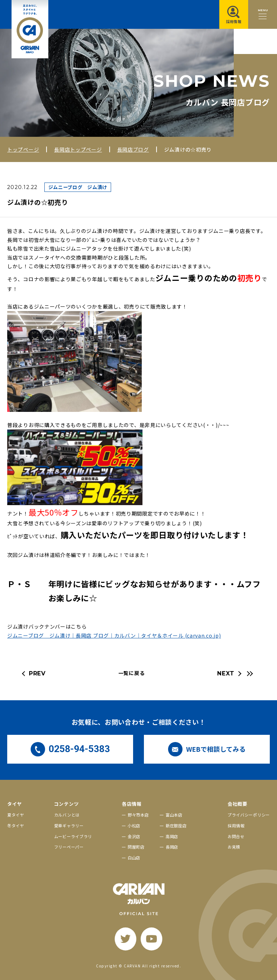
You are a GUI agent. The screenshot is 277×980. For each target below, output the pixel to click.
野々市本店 (138, 815)
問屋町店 (136, 847)
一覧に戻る (132, 673)
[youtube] (151, 939)
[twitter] (126, 939)
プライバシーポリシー (249, 815)
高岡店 (172, 836)
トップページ (23, 149)
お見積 (234, 847)
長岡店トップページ (78, 149)
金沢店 (134, 836)
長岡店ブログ (133, 149)
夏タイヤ (16, 815)
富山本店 (174, 815)
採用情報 (236, 826)
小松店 (134, 826)
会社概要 (238, 804)
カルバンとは (67, 815)
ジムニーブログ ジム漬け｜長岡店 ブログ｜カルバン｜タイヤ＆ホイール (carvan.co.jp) (114, 635)
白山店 (134, 858)
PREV (37, 673)
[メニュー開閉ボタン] (263, 14)
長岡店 (172, 847)
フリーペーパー (69, 847)
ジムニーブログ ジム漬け (78, 187)
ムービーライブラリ (73, 836)
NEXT (226, 673)
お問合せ (236, 836)
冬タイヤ (16, 826)
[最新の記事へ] (249, 674)
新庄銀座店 (176, 826)
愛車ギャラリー (69, 826)
